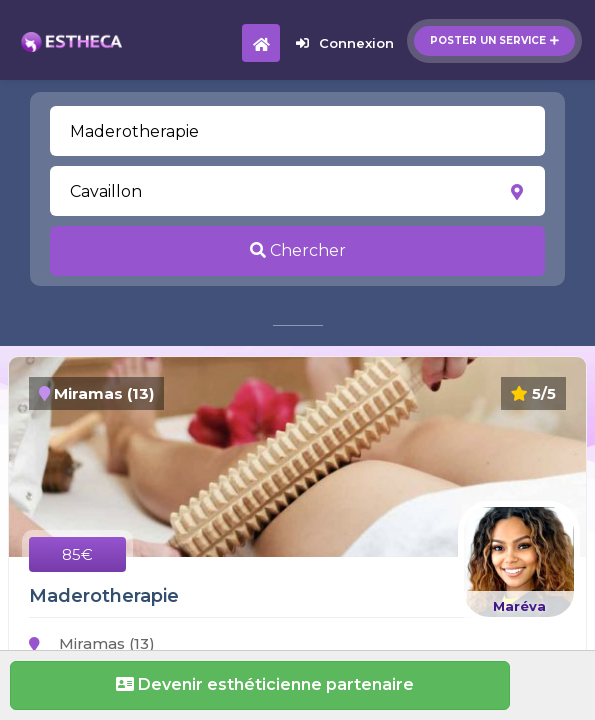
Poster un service (494, 40)
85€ (77, 554)
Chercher (298, 250)
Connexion (345, 43)
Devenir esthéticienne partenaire (260, 684)
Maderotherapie (104, 596)
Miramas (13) (92, 643)
